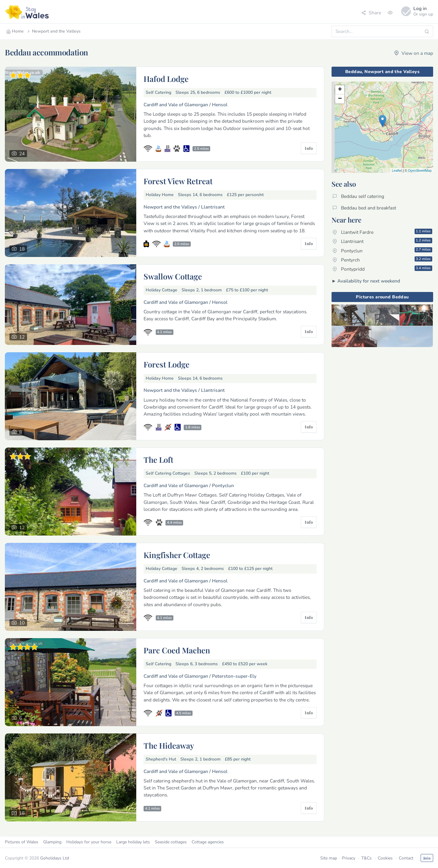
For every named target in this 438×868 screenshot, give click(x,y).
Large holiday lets (133, 842)
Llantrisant (382, 241)
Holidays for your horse (89, 842)
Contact (406, 858)
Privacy (349, 858)
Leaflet (397, 170)
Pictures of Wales (22, 842)
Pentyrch (382, 260)
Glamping (52, 842)
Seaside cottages (171, 842)
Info (309, 148)
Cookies (385, 858)
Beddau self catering (358, 196)
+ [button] (340, 90)
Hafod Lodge (166, 79)
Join (427, 858)
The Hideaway (169, 745)
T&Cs (367, 858)
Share (371, 13)
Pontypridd (382, 269)
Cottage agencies (208, 842)
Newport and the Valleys (54, 31)
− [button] (340, 99)
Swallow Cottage (173, 276)
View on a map (414, 53)
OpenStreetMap (420, 170)
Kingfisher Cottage (177, 555)
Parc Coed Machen (177, 650)
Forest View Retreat (178, 181)
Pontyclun (382, 250)
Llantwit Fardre (382, 232)
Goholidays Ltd (55, 858)
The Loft (158, 459)
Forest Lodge (167, 364)
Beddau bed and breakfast (364, 208)
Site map (329, 858)
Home (15, 31)
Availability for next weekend (369, 281)
